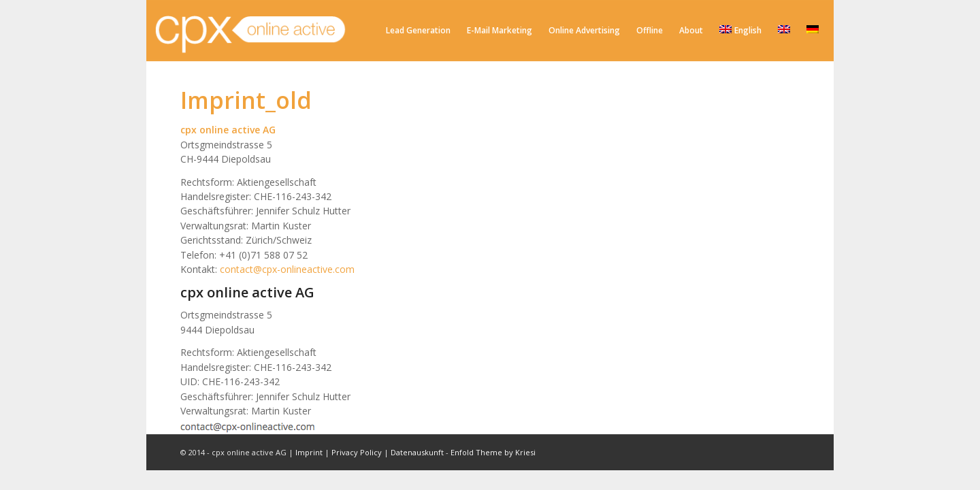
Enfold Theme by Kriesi (493, 452)
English (740, 30)
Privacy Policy (357, 452)
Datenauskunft (417, 452)
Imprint (309, 452)
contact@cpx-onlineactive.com (287, 269)
